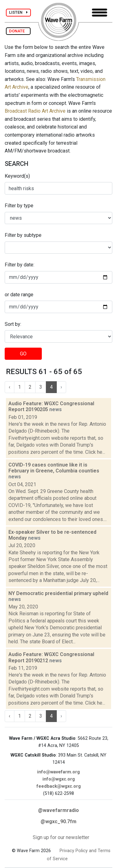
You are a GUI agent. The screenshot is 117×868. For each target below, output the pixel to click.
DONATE (18, 31)
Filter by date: (19, 265)
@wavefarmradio (58, 810)
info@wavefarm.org (58, 772)
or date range (19, 295)
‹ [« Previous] (10, 387)
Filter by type (19, 206)
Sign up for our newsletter (61, 837)
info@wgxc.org (59, 779)
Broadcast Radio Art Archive (35, 111)
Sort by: (13, 324)
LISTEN (18, 12)
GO (23, 354)
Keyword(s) (17, 176)
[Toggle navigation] (100, 13)
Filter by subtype (23, 235)
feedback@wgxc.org (59, 786)
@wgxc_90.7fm (58, 821)
